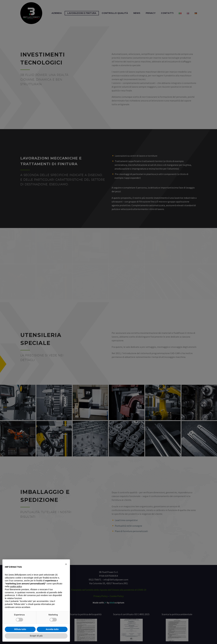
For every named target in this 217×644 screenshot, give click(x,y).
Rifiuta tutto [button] (20, 629)
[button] (66, 564)
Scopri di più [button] (36, 636)
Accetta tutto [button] (52, 629)
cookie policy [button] (16, 586)
